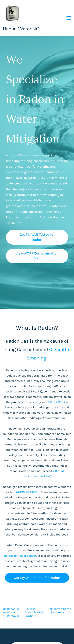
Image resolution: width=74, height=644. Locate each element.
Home (5, 612)
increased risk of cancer (20, 556)
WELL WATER (57, 402)
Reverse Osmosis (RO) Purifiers (34, 612)
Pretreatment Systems (55, 611)
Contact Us (67, 611)
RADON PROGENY (27, 492)
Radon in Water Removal (13, 612)
